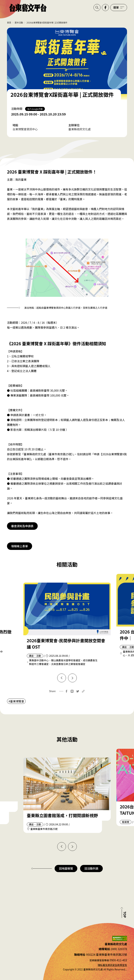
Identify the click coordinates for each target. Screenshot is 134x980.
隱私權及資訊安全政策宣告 (112, 965)
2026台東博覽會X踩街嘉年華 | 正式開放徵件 (47, 22)
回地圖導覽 (66, 868)
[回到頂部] (123, 912)
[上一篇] (62, 678)
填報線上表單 (20, 546)
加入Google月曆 (35, 109)
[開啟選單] (119, 8)
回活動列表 (91, 868)
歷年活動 (19, 22)
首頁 (9, 22)
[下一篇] (72, 678)
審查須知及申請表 (22, 526)
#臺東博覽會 (16, 701)
